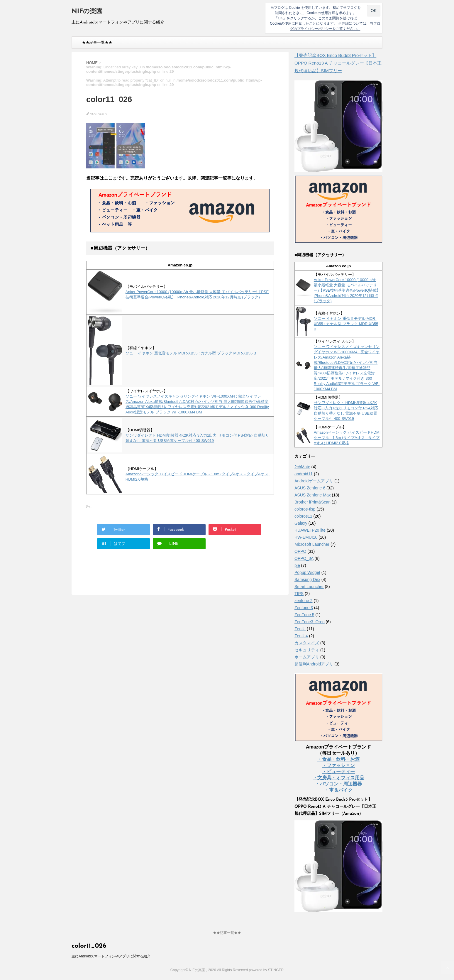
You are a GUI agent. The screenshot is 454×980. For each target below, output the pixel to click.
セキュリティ (307, 650)
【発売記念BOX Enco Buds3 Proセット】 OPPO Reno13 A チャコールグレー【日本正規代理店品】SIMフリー (338, 63)
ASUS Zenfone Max (313, 495)
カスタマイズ (307, 643)
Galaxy (301, 523)
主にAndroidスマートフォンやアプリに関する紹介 (111, 956)
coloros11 (303, 516)
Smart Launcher (309, 587)
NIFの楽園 (87, 12)
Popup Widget (307, 572)
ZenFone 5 (304, 615)
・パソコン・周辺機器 (338, 784)
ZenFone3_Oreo (310, 622)
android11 (304, 474)
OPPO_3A (304, 558)
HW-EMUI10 (306, 537)
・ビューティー (338, 772)
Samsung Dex (307, 579)
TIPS (299, 594)
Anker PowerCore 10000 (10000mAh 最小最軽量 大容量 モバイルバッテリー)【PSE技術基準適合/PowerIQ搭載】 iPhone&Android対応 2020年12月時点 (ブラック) (347, 290)
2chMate (302, 467)
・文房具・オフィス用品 (338, 778)
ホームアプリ (307, 657)
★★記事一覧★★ (97, 42)
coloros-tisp (305, 509)
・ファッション (338, 765)
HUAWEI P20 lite (310, 530)
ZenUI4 (301, 636)
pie (297, 565)
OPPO (300, 551)
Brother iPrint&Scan (312, 502)
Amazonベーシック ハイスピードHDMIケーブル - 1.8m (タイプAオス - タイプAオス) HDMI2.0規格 (347, 438)
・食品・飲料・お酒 (338, 759)
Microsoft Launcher (312, 544)
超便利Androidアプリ (314, 664)
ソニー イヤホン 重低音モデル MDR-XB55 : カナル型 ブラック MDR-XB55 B (191, 353)
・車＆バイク (338, 790)
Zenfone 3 (304, 608)
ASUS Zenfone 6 (310, 488)
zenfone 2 (304, 601)
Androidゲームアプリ (314, 481)
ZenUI (300, 629)
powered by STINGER (266, 970)
